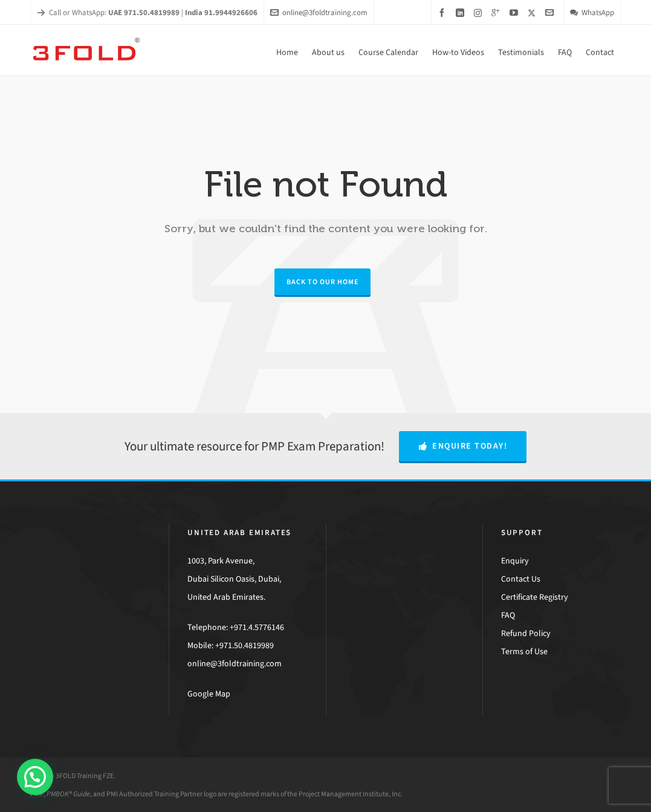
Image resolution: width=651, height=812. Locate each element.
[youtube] (516, 13)
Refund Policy (526, 633)
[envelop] (551, 13)
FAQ (508, 615)
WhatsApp (592, 12)
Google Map (209, 694)
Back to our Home (322, 282)
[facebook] (444, 13)
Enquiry (515, 561)
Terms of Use (524, 651)
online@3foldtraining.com (319, 12)
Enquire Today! (463, 446)
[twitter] (533, 13)
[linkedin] (462, 13)
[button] (35, 777)
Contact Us (521, 579)
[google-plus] (497, 13)
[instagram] (480, 13)
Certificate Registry (535, 597)
